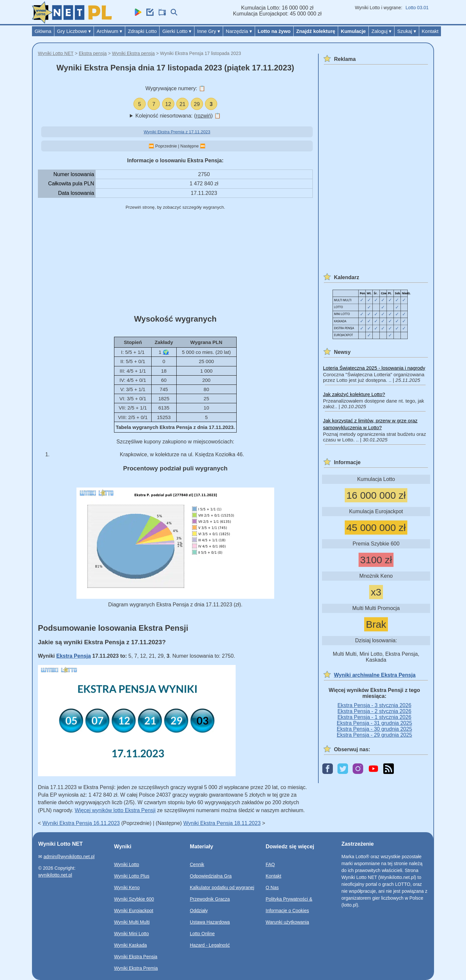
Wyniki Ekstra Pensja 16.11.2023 (81, 823)
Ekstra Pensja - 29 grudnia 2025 (375, 735)
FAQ (270, 864)
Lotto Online (202, 934)
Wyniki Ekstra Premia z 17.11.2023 (177, 132)
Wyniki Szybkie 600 (134, 899)
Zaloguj (381, 31)
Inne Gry (209, 31)
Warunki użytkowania (287, 922)
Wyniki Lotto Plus (132, 876)
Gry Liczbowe (74, 31)
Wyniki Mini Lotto (131, 934)
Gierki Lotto (177, 31)
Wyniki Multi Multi (132, 922)
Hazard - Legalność (210, 945)
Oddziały (199, 911)
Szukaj (407, 31)
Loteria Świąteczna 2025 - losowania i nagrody (374, 368)
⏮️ (151, 146)
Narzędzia (239, 31)
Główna (43, 31)
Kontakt (430, 31)
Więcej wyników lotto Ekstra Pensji (115, 810)
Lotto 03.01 (421, 8)
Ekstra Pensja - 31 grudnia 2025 (375, 723)
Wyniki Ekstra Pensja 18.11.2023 (222, 823)
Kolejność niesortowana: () (178, 116)
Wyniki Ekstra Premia (136, 968)
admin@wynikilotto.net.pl (69, 857)
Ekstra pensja (93, 53)
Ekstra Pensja (74, 656)
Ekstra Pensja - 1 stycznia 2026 (374, 717)
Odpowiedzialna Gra (211, 876)
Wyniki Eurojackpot (134, 911)
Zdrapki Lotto (142, 31)
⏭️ (203, 146)
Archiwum (109, 31)
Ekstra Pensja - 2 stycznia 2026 (374, 711)
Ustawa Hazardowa (210, 922)
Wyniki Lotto (127, 864)
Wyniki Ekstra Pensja (136, 957)
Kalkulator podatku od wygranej (222, 887)
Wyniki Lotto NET (56, 53)
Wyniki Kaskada (130, 945)
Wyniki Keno (127, 887)
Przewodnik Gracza (210, 899)
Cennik (197, 864)
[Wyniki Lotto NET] (72, 22)
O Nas (272, 887)
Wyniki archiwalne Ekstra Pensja (375, 675)
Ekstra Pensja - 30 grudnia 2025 (375, 729)
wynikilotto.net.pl (55, 875)
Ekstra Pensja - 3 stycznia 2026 (374, 705)
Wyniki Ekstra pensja (133, 53)
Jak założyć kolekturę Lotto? (354, 394)
